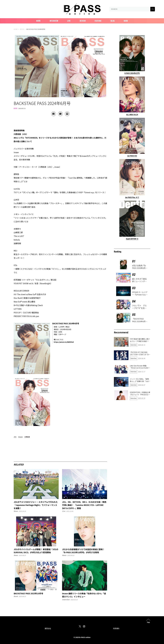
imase (20, 437)
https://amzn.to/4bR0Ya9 (64, 342)
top (148, 622)
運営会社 (48, 628)
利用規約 (116, 628)
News (38, 21)
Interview (54, 21)
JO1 (15, 437)
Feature (98, 21)
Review (83, 21)
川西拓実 (27, 437)
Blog (113, 21)
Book (126, 21)
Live (69, 21)
